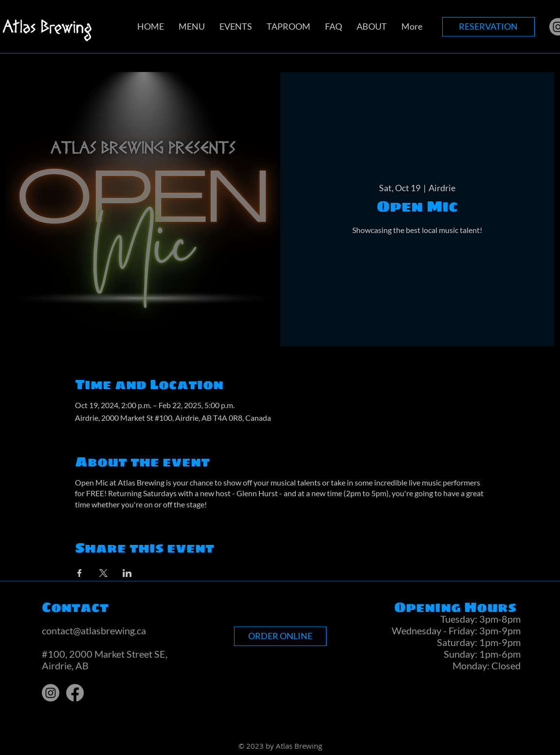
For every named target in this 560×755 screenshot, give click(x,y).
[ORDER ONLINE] (280, 636)
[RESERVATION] (488, 27)
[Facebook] (75, 693)
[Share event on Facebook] (80, 573)
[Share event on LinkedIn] (127, 573)
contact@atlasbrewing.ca (94, 630)
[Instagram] (51, 693)
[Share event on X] (103, 573)
